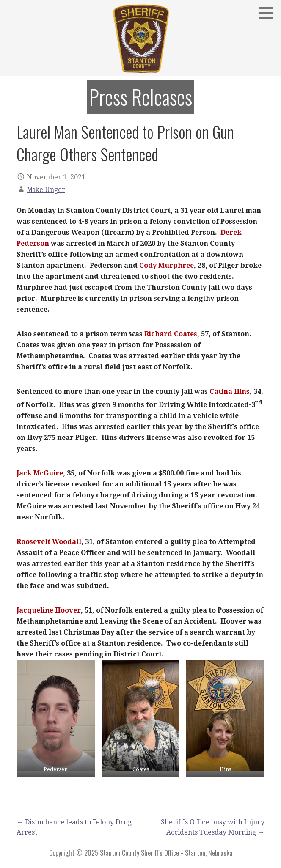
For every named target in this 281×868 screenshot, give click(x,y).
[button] (269, 13)
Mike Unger (46, 190)
